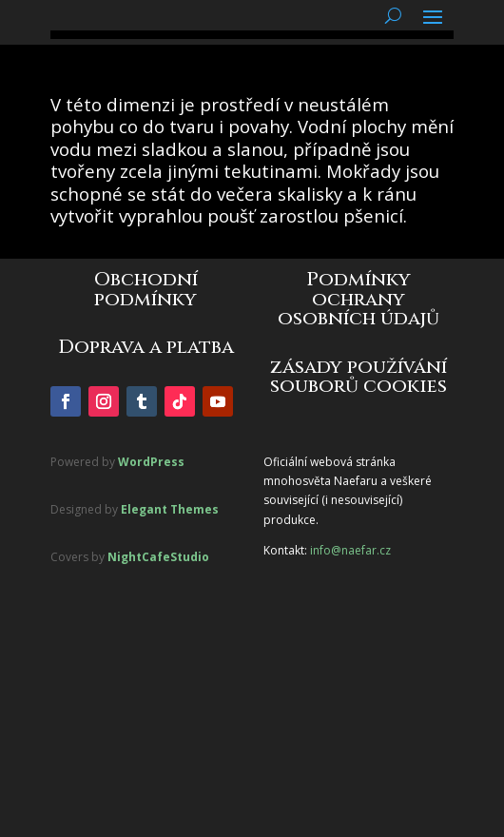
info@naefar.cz (350, 550)
